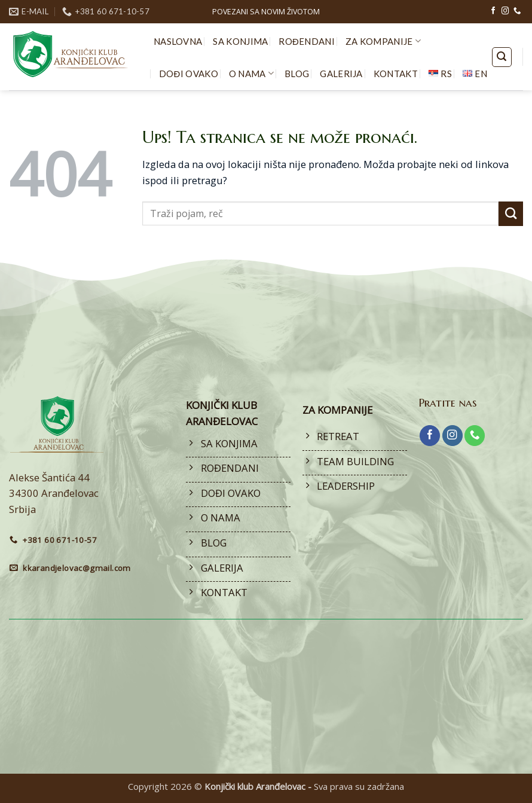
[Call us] (517, 11)
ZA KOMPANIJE (383, 41)
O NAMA (251, 73)
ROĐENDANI (307, 41)
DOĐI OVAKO (189, 74)
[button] (502, 57)
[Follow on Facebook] (493, 11)
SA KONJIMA (240, 41)
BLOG (297, 74)
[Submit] (511, 214)
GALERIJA (341, 74)
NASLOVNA (178, 41)
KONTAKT (396, 74)
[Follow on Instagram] (505, 11)
